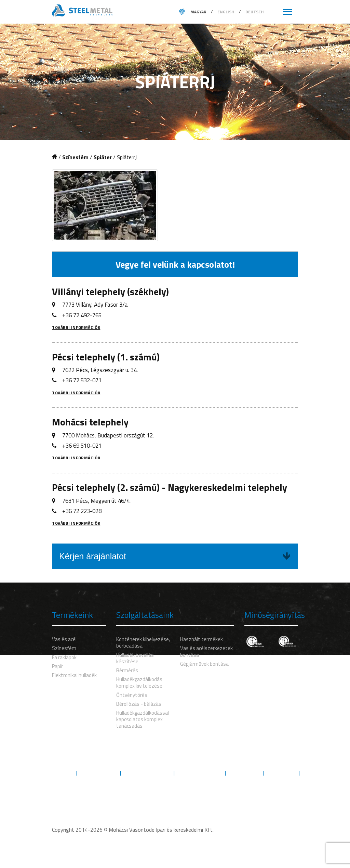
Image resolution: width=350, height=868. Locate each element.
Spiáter (103, 157)
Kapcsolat (175, 781)
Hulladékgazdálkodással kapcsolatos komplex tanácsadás (143, 719)
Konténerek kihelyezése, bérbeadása (143, 642)
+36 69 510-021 (82, 446)
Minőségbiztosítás (200, 773)
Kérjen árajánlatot (175, 556)
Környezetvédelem (147, 773)
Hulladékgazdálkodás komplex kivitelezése (139, 682)
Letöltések (281, 773)
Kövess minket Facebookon (175, 795)
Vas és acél (64, 639)
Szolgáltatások (99, 773)
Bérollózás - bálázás (139, 704)
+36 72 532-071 (82, 380)
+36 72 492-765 (82, 315)
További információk (76, 327)
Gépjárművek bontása (204, 664)
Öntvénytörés (132, 695)
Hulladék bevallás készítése (135, 658)
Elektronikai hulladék (74, 675)
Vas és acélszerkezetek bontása (206, 651)
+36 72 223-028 (82, 511)
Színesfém (75, 157)
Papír (57, 666)
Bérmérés (127, 670)
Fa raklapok (64, 657)
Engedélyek (245, 773)
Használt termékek (201, 639)
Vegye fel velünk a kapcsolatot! (175, 264)
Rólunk (63, 773)
